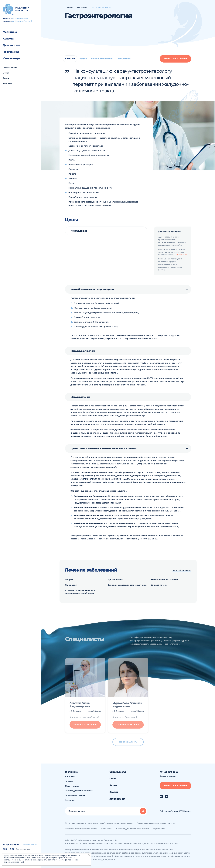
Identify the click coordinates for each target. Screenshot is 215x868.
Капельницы (11, 58)
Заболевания (117, 799)
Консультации (79, 231)
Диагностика (12, 45)
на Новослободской (22, 21)
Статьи (114, 792)
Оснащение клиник (75, 795)
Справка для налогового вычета (133, 829)
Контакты (8, 84)
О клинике (71, 772)
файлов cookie (71, 860)
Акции (6, 78)
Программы (11, 52)
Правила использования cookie (81, 829)
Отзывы (69, 781)
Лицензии (70, 777)
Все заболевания (182, 570)
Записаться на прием (175, 59)
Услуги (83, 59)
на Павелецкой (20, 19)
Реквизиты (107, 829)
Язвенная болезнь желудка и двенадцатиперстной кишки (80, 592)
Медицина (10, 32)
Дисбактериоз (115, 579)
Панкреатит (71, 585)
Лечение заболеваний (102, 59)
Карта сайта (159, 829)
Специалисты (10, 67)
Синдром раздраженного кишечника (127, 585)
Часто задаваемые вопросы (79, 791)
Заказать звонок (30, 845)
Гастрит (69, 579)
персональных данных (14, 862)
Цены (6, 73)
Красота (8, 39)
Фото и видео (72, 786)
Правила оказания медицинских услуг (156, 823)
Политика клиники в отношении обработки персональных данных (99, 823)
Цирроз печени (159, 585)
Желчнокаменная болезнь (165, 579)
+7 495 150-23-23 (11, 845)
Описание (70, 59)
